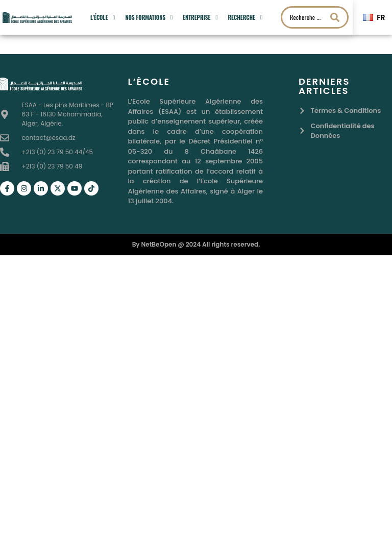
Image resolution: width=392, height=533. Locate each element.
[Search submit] (335, 17)
